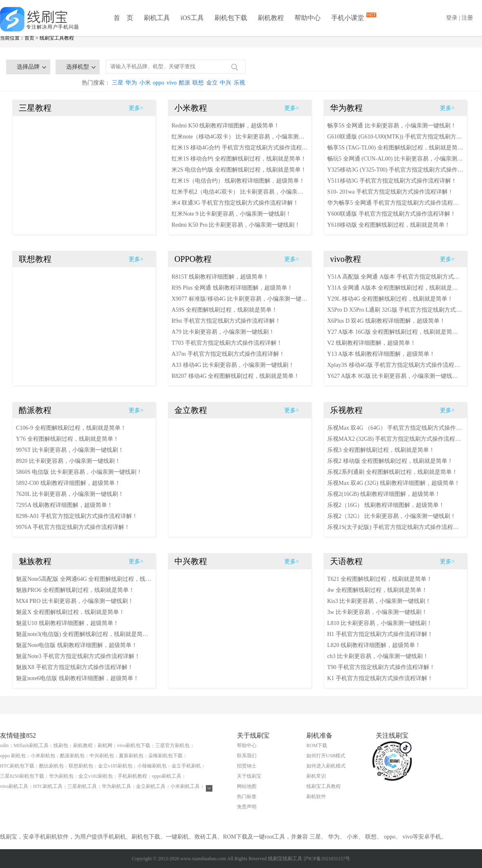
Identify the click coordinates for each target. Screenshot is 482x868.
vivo (172, 83)
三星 (118, 83)
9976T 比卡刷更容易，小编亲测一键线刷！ (70, 450)
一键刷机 (177, 837)
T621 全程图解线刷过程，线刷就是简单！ (380, 579)
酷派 (185, 83)
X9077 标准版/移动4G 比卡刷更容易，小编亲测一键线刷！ (240, 299)
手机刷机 (114, 837)
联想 (198, 83)
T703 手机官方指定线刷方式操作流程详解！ (227, 343)
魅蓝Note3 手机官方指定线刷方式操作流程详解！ (78, 656)
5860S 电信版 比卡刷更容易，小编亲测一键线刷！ (79, 472)
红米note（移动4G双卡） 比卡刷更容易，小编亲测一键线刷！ (240, 137)
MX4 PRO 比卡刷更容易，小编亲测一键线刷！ (75, 601)
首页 (29, 38)
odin (4, 745)
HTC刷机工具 (48, 786)
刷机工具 (157, 18)
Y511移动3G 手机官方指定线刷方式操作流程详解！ (392, 181)
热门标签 (247, 797)
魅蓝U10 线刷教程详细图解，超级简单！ (67, 623)
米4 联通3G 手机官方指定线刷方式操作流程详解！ (235, 203)
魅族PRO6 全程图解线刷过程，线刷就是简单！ (75, 590)
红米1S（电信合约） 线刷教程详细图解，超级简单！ (238, 181)
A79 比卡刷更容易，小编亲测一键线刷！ (223, 332)
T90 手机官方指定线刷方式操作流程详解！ (381, 667)
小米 (145, 83)
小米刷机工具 (185, 786)
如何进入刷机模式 (326, 766)
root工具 (275, 837)
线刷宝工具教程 (57, 38)
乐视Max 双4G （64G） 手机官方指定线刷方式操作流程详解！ (395, 428)
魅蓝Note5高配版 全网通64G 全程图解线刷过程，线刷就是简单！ (84, 579)
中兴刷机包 (102, 756)
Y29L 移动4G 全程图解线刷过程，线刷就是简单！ (390, 299)
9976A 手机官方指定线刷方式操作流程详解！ (73, 527)
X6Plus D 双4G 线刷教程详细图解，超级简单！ (386, 321)
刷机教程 (271, 18)
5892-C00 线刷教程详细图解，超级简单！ (68, 483)
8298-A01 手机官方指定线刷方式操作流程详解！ (77, 516)
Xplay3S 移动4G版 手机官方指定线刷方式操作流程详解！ (395, 365)
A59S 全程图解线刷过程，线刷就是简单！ (224, 310)
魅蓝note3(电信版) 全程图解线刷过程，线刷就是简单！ (84, 634)
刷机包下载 (231, 18)
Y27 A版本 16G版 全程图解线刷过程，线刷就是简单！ (395, 332)
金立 (212, 83)
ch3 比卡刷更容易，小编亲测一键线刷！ (378, 656)
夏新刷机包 (131, 756)
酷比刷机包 (51, 766)
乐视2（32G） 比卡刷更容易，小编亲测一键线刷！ (392, 516)
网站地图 (247, 786)
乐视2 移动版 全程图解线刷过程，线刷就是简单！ (390, 461)
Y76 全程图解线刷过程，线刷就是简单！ (67, 439)
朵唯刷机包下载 (165, 756)
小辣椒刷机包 (152, 766)
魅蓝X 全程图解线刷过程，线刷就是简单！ (70, 612)
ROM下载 (317, 745)
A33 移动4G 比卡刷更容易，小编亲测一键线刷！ (233, 365)
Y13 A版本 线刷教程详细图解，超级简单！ (381, 354)
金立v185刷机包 (115, 766)
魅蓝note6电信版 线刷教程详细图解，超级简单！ (77, 678)
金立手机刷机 (186, 766)
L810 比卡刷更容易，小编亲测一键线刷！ (380, 623)
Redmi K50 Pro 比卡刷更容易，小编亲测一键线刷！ (236, 225)
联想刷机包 (81, 766)
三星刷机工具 (82, 786)
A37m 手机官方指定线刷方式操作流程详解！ (228, 354)
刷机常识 (316, 776)
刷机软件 (316, 797)
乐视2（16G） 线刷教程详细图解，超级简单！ (386, 505)
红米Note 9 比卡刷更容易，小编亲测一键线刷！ (231, 214)
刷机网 (105, 745)
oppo (158, 83)
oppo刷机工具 (167, 776)
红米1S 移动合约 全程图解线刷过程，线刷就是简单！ (239, 159)
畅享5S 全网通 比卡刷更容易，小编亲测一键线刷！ (392, 126)
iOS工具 (192, 18)
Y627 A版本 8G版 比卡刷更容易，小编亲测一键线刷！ (395, 376)
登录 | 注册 (460, 18)
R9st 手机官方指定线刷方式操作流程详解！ (226, 321)
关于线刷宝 (249, 776)
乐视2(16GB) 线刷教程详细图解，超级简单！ (384, 494)
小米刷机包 (43, 756)
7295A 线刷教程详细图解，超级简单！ (64, 505)
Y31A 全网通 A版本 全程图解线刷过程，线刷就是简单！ (395, 288)
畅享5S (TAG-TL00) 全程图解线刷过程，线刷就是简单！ (395, 148)
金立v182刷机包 (96, 776)
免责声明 (247, 807)
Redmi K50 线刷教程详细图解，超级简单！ (225, 126)
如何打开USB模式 (326, 756)
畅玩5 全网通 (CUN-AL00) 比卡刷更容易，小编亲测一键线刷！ (395, 159)
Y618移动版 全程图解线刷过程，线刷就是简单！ (389, 225)
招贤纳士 (247, 766)
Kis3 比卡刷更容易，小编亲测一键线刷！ (379, 601)
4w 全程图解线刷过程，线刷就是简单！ (377, 590)
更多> (136, 108)
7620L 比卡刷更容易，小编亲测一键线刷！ (70, 494)
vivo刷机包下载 (134, 745)
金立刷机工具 (151, 786)
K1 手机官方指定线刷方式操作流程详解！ (380, 678)
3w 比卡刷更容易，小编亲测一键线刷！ (377, 612)
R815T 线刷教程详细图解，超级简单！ (220, 277)
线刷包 (61, 745)
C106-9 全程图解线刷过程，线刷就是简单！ (71, 428)
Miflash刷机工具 (31, 745)
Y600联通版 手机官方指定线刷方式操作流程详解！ (392, 214)
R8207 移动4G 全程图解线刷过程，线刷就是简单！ (235, 376)
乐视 (239, 83)
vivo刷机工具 (14, 786)
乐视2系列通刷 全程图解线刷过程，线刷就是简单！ (392, 472)
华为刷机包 (61, 776)
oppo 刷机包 (13, 756)
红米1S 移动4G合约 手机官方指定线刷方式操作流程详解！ (240, 148)
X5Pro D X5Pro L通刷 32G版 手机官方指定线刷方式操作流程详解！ (395, 310)
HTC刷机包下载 (17, 766)
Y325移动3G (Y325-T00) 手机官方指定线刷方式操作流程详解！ (395, 170)
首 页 (123, 18)
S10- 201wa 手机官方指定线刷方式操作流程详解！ (390, 192)
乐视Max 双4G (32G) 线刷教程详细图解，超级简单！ (394, 483)
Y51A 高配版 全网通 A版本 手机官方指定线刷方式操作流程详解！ (395, 277)
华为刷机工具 (116, 786)
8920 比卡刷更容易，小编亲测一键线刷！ (68, 461)
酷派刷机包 (72, 756)
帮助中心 (308, 18)
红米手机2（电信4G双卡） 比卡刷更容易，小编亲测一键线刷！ (240, 192)
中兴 (225, 83)
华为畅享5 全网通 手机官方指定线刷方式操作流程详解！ (395, 203)
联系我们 (247, 756)
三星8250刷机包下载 (22, 776)
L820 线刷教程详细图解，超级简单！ (374, 645)
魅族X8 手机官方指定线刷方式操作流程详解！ (75, 667)
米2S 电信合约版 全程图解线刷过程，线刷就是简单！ (239, 170)
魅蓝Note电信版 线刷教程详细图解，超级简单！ (77, 645)
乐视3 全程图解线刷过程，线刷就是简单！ (381, 450)
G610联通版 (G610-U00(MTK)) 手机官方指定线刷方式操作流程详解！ (395, 137)
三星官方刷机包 (172, 745)
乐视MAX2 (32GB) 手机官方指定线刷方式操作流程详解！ (395, 439)
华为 (131, 83)
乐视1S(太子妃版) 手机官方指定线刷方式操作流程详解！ (395, 527)
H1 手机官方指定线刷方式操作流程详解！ (380, 634)
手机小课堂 (348, 17)
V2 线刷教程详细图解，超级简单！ (372, 343)
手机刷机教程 (132, 776)
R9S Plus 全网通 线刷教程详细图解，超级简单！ (232, 288)
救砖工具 (206, 837)
